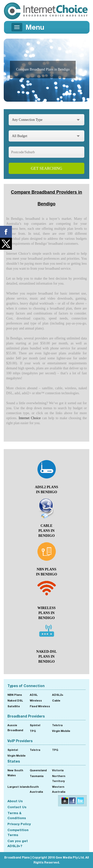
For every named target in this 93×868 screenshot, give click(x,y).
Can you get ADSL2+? (18, 843)
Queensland (38, 770)
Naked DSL (15, 700)
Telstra (57, 725)
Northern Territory (59, 778)
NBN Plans (15, 695)
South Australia (36, 789)
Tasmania (37, 776)
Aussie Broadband (15, 728)
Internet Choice (30, 418)
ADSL (34, 695)
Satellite (14, 706)
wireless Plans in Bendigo (46, 613)
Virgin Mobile (61, 731)
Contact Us (17, 807)
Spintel (35, 725)
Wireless (36, 700)
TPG (33, 731)
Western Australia (59, 789)
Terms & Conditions (17, 815)
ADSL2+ (58, 695)
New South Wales (15, 773)
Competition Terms (18, 832)
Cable (56, 700)
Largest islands (19, 787)
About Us (15, 801)
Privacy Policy (19, 824)
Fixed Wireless (40, 706)
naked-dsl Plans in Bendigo (46, 657)
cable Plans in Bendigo (46, 531)
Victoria (58, 770)
